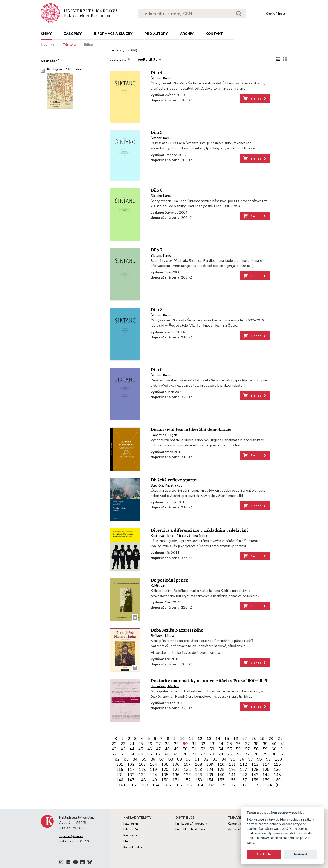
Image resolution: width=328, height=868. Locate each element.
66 (150, 754)
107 (187, 764)
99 (269, 759)
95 (233, 759)
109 (210, 764)
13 (209, 739)
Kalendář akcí (133, 847)
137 (187, 775)
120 (165, 770)
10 (182, 739)
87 (162, 759)
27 (159, 744)
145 (277, 775)
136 (176, 775)
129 (266, 770)
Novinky (48, 45)
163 (145, 785)
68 (167, 754)
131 (120, 775)
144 (266, 775)
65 (141, 754)
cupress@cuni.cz (71, 836)
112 (243, 764)
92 (206, 759)
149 (153, 780)
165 (167, 785)
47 (159, 749)
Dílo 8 (157, 310)
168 (201, 785)
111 (232, 764)
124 (210, 770)
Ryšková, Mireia (162, 636)
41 (283, 744)
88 (171, 759)
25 (141, 744)
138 (199, 775)
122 (187, 770)
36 (238, 744)
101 (120, 764)
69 (176, 754)
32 (203, 744)
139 (210, 775)
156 (232, 780)
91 (197, 759)
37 (247, 744)
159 (266, 780)
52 (203, 749)
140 (221, 775)
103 (142, 764)
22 (114, 744)
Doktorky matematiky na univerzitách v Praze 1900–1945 (209, 681)
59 (265, 749)
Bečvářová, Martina (165, 686)
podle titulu (149, 60)
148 (142, 780)
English (282, 14)
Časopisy (73, 34)
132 (131, 775)
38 (256, 744)
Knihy (46, 34)
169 (212, 785)
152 (187, 780)
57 (247, 749)
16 (236, 739)
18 (253, 739)
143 (255, 775)
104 (153, 764)
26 (150, 744)
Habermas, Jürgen (164, 435)
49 (176, 749)
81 (283, 754)
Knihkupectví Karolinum (191, 824)
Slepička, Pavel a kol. (166, 485)
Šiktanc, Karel (161, 78)
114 (266, 764)
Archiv (187, 34)
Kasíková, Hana (162, 536)
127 (243, 770)
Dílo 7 (156, 250)
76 (238, 754)
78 (256, 754)
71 (194, 754)
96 (242, 759)
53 (212, 749)
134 (153, 775)
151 (176, 780)
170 (223, 785)
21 (280, 739)
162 (133, 785)
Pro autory (156, 34)
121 (176, 770)
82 (117, 759)
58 (256, 749)
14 (218, 739)
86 (153, 759)
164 (156, 785)
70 (185, 754)
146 (120, 780)
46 (150, 749)
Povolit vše (264, 854)
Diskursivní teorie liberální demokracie (191, 429)
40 (274, 744)
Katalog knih (132, 824)
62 (114, 754)
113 (255, 764)
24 (132, 744)
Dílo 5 (156, 132)
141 (232, 775)
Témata (69, 45)
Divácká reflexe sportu (174, 480)
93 (215, 759)
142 (243, 775)
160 (277, 780)
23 (123, 744)
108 (199, 764)
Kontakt (214, 34)
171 (235, 785)
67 (159, 754)
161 (122, 785)
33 (212, 744)
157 (243, 780)
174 (268, 785)
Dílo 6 (157, 190)
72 (203, 754)
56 (238, 749)
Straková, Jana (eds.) (192, 536)
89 (180, 759)
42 (114, 749)
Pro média (130, 835)
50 (185, 749)
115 (277, 764)
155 (221, 780)
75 (230, 754)
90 (188, 759)
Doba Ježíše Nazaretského (177, 630)
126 (232, 770)
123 (199, 770)
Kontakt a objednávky (190, 829)
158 (255, 780)
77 (247, 754)
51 (194, 749)
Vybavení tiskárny (240, 829)
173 (257, 785)
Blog (126, 841)
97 (251, 759)
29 (176, 744)
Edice (88, 45)
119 (153, 770)
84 (135, 759)
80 (274, 754)
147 (131, 780)
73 (212, 754)
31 (194, 744)
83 (126, 759)
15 (227, 739)
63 (123, 754)
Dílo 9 (157, 370)
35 (230, 744)
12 (200, 739)
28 (167, 744)
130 (277, 770)
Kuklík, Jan (158, 586)
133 (142, 775)
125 (221, 770)
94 (224, 759)
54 (221, 749)
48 (167, 749)
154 (210, 780)
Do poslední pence (169, 580)
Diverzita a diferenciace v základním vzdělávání (199, 530)
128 (255, 770)
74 (221, 754)
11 (191, 739)
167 (190, 785)
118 (142, 770)
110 (221, 764)
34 (221, 744)
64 (132, 754)
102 (131, 764)
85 (144, 759)
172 (246, 785)
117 (131, 770)
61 (283, 749)
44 (132, 749)
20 (271, 739)
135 (165, 775)
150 (165, 780)
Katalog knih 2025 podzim (65, 90)
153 (199, 780)
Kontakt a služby (239, 824)
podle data (120, 60)
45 (141, 749)
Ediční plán (131, 829)
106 (176, 764)
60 (274, 749)
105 (165, 764)
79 (265, 754)
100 (278, 759)
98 (259, 759)
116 (120, 770)
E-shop (255, 99)
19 (262, 739)
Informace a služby (113, 34)
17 (244, 739)
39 (265, 744)
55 (230, 749)
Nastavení (301, 854)
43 (123, 749)
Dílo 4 (156, 73)
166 (178, 785)
